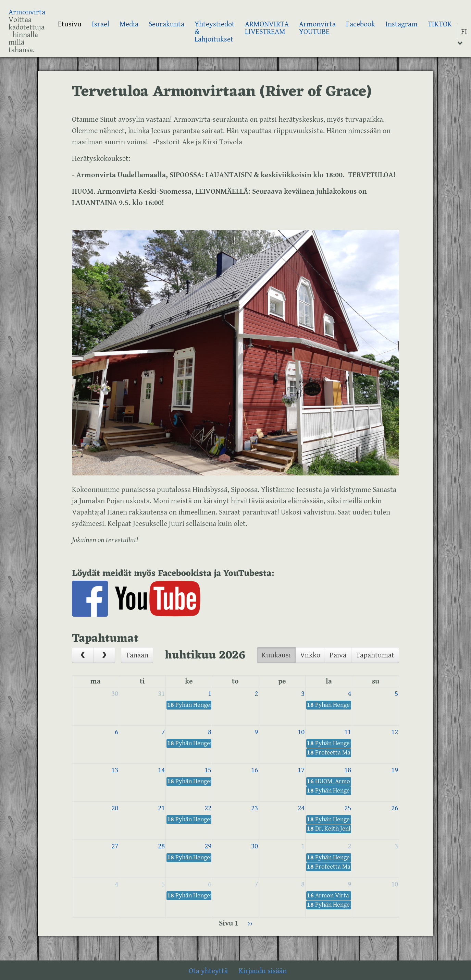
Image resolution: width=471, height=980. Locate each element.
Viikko (310, 655)
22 (208, 808)
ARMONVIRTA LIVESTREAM (267, 28)
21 (161, 808)
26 (395, 808)
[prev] (83, 655)
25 (348, 808)
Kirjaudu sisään (263, 971)
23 (255, 808)
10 (301, 732)
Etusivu (70, 24)
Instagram (401, 24)
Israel (101, 24)
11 (348, 732)
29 (208, 846)
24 (301, 808)
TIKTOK (440, 24)
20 (115, 808)
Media (129, 24)
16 (255, 770)
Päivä (338, 655)
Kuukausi (276, 655)
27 (115, 846)
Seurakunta (166, 24)
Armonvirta (27, 12)
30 (115, 694)
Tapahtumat (375, 655)
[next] (104, 655)
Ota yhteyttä (208, 971)
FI (464, 32)
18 (348, 770)
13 (115, 770)
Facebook (361, 24)
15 (208, 770)
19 (395, 770)
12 (395, 732)
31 (161, 694)
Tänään (137, 655)
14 (161, 770)
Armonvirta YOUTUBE (317, 28)
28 (161, 846)
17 (301, 770)
